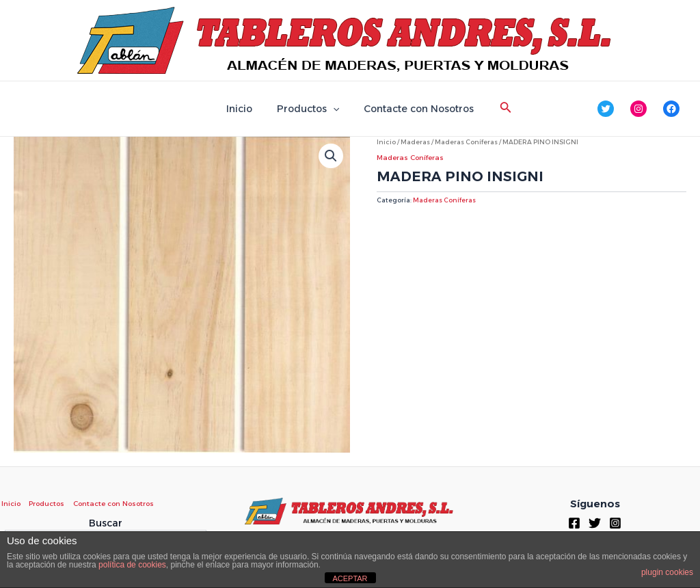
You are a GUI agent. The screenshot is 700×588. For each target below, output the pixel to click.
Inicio (245, 109)
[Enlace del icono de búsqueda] (498, 109)
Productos (308, 109)
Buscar (106, 523)
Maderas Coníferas (466, 142)
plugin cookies (667, 572)
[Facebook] (574, 523)
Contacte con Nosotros (413, 109)
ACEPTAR (350, 578)
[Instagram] (615, 523)
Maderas (415, 142)
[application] (333, 109)
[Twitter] (595, 523)
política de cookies (132, 565)
